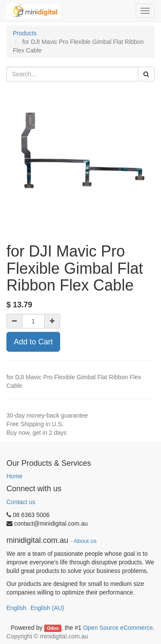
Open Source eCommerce (118, 628)
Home (14, 476)
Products (25, 33)
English (16, 608)
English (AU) (47, 608)
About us (85, 541)
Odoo (53, 628)
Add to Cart (33, 342)
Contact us (21, 502)
